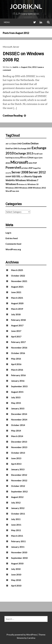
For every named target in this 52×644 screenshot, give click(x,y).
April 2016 (16, 364)
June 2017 (16, 331)
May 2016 (16, 359)
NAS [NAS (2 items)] (30, 163)
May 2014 (16, 431)
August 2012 (17, 497)
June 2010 (16, 574)
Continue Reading (15, 116)
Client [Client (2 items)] (14, 144)
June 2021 (16, 292)
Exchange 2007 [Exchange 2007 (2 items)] (25, 148)
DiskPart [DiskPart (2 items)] (9, 148)
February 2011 (18, 541)
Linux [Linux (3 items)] (30, 157)
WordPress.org (13, 249)
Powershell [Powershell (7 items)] (13, 168)
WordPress (32, 635)
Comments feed (13, 244)
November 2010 (19, 552)
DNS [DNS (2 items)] (16, 148)
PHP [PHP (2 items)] (35, 163)
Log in (8, 233)
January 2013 (18, 469)
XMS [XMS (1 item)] (17, 191)
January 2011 (18, 547)
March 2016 (17, 370)
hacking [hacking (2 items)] (9, 158)
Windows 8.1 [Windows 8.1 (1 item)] (23, 184)
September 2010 (19, 558)
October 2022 (18, 276)
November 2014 (19, 419)
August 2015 (17, 392)
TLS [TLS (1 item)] (22, 177)
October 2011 (18, 514)
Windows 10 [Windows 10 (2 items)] (33, 184)
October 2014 (18, 425)
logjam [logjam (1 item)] (36, 158)
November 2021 (19, 281)
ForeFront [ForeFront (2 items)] (38, 154)
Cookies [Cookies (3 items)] (26, 143)
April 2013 (16, 464)
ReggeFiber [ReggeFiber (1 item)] (37, 168)
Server (16, 47)
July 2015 (16, 397)
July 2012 (16, 503)
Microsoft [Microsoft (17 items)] (19, 162)
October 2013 (18, 453)
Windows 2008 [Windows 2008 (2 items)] (26, 188)
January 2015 (18, 408)
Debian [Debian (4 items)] (35, 143)
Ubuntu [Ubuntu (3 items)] (28, 176)
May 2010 (16, 580)
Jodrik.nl (26, 7)
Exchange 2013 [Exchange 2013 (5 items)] (24, 153)
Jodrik (15, 67)
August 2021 (17, 287)
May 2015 (16, 403)
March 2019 (17, 309)
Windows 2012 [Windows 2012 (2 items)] (39, 188)
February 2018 (18, 320)
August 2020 (17, 303)
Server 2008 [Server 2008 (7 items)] (20, 172)
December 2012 (19, 475)
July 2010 (16, 569)
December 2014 (19, 414)
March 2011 (17, 536)
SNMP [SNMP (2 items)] (8, 176)
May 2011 (16, 530)
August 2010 (17, 563)
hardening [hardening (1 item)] (16, 158)
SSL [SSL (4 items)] (18, 176)
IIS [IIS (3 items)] (21, 157)
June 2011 (16, 525)
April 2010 (16, 586)
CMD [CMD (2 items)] (19, 144)
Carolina (31, 638)
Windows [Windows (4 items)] (21, 180)
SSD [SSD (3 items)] (14, 176)
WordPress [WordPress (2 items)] (10, 191)
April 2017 (16, 336)
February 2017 (18, 342)
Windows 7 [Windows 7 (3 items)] (32, 180)
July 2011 (16, 519)
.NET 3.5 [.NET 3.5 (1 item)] (8, 144)
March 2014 (17, 436)
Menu (7, 22)
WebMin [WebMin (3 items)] (10, 180)
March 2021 (17, 298)
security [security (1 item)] (8, 173)
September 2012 (19, 491)
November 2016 (19, 348)
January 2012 (18, 508)
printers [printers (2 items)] (25, 168)
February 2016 (18, 375)
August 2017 (17, 325)
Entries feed (12, 238)
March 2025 (17, 270)
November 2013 (19, 447)
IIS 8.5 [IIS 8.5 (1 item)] (25, 158)
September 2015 (19, 386)
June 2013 (16, 458)
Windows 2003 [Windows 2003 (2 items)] (12, 188)
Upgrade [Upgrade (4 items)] (37, 176)
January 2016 (18, 381)
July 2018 (16, 314)
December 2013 (19, 442)
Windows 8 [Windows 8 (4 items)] (12, 184)
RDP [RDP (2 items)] (31, 168)
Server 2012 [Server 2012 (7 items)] (37, 172)
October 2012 (18, 486)
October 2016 (18, 353)
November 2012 (19, 480)
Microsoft (7, 47)
